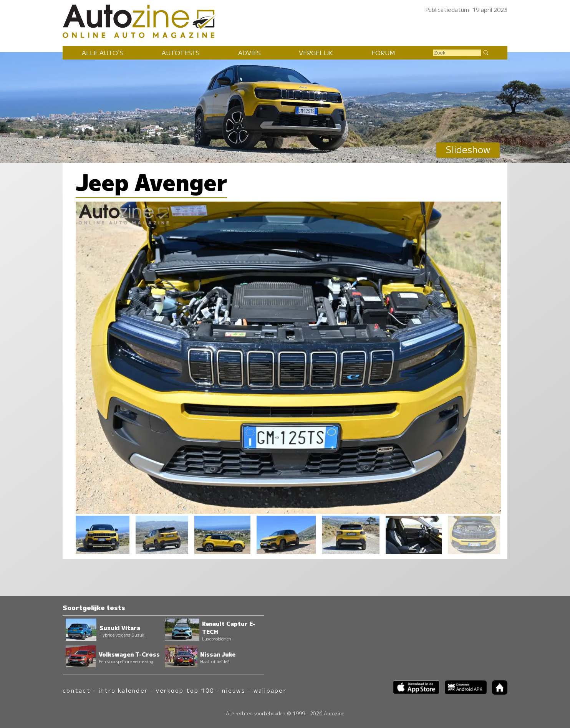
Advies (249, 53)
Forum (383, 53)
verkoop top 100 (185, 690)
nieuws (234, 690)
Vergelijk (316, 53)
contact (77, 690)
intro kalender (123, 690)
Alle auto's (103, 53)
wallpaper (270, 690)
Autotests (181, 53)
